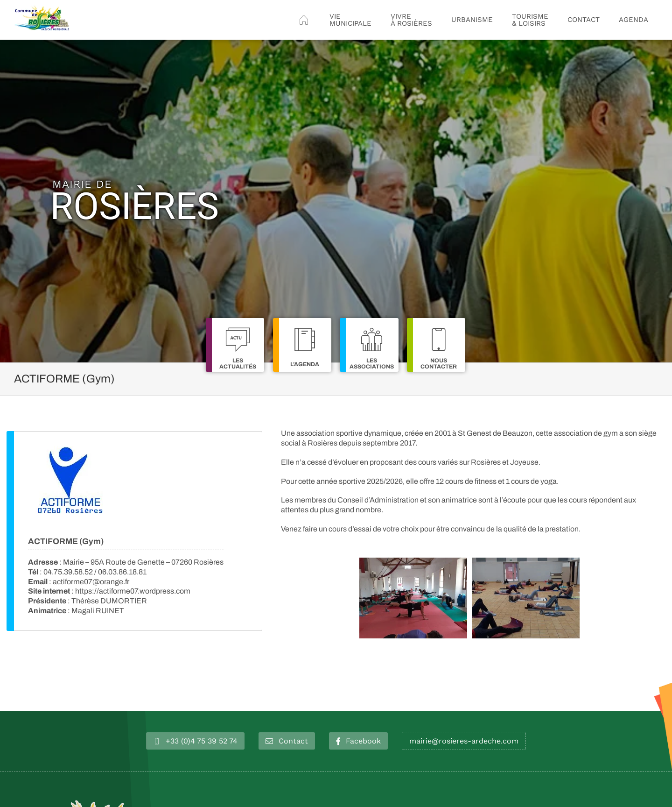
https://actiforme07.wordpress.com (133, 591)
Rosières (135, 201)
